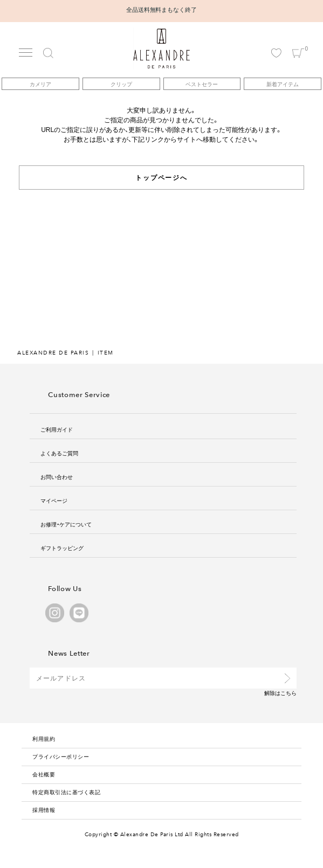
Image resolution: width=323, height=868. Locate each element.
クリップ (121, 84)
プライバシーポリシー (61, 756)
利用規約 (44, 738)
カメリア (40, 84)
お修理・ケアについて (66, 524)
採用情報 (44, 810)
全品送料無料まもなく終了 (162, 9)
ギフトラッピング (62, 548)
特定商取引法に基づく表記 (66, 792)
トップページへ (161, 177)
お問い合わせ (57, 477)
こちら (288, 693)
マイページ (54, 500)
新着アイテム (283, 84)
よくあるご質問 (59, 453)
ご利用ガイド (57, 429)
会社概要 (44, 774)
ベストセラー (202, 84)
